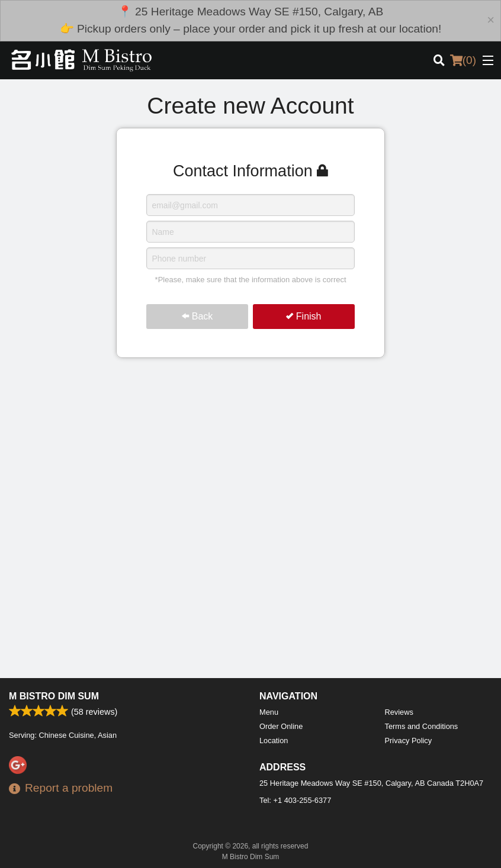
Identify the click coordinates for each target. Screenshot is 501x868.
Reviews (399, 712)
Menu (269, 712)
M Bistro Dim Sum (54, 696)
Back (197, 316)
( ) (463, 60)
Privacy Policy (409, 740)
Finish (304, 316)
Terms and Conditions (422, 726)
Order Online (281, 726)
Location (274, 740)
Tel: (295, 800)
